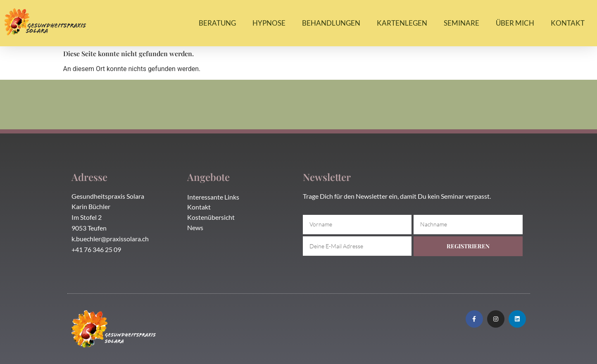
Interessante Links (213, 197)
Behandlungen (331, 23)
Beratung (217, 23)
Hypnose (269, 23)
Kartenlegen (402, 23)
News (195, 227)
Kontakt (568, 23)
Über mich (515, 23)
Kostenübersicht (211, 217)
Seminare (461, 23)
